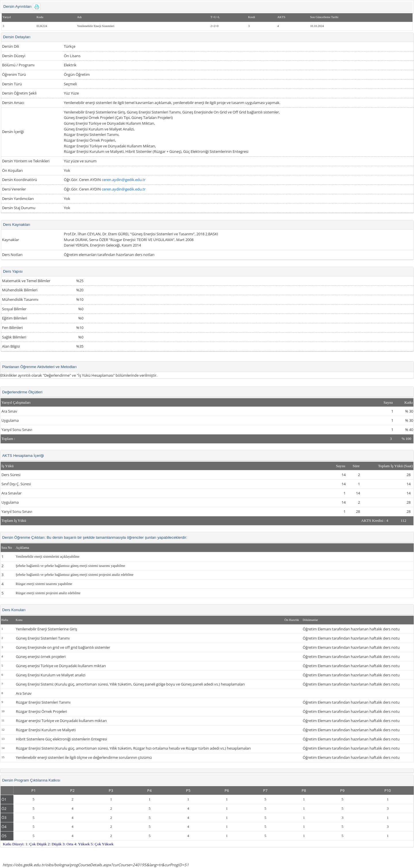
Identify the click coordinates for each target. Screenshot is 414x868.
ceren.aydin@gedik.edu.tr (124, 180)
